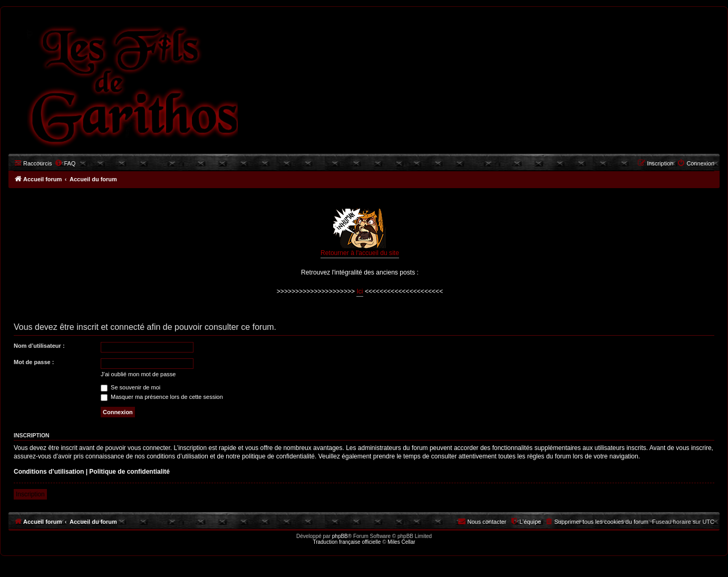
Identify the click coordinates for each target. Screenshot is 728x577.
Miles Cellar (401, 542)
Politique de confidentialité (129, 472)
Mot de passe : (34, 362)
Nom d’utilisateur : (39, 346)
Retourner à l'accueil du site (360, 233)
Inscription (30, 494)
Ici (360, 291)
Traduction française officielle (347, 542)
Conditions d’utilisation (49, 472)
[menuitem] (65, 163)
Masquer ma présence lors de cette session (162, 397)
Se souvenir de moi (130, 387)
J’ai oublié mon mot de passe (138, 374)
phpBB (340, 536)
